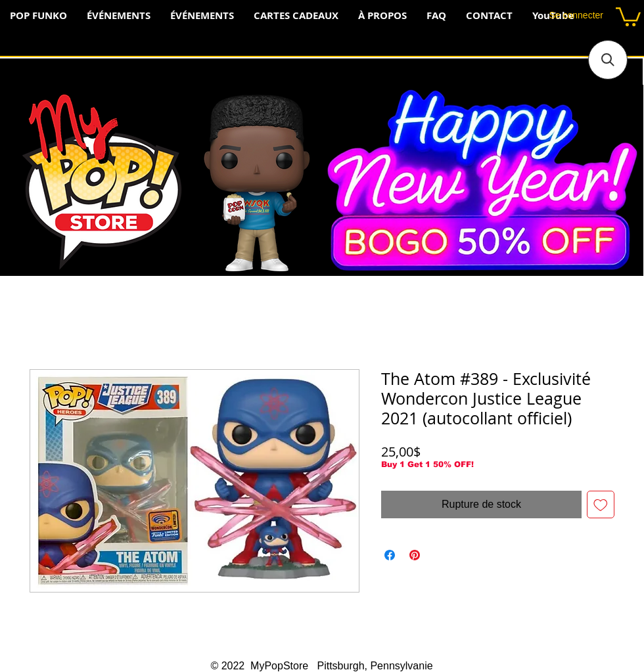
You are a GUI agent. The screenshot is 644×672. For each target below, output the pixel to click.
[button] (628, 16)
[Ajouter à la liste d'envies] (601, 504)
